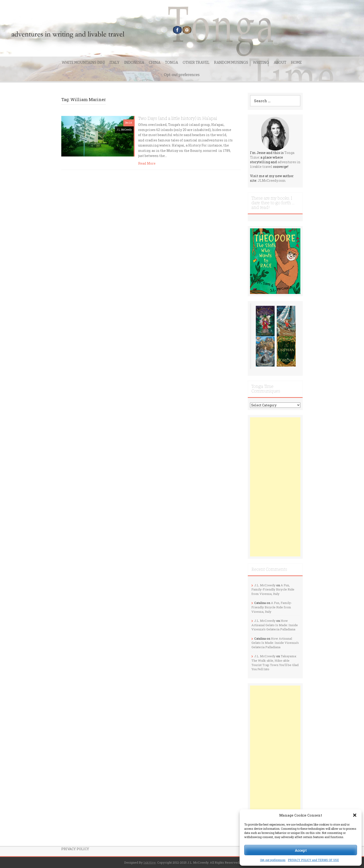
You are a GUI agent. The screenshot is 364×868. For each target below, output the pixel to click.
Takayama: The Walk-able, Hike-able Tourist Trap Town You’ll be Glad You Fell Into (275, 663)
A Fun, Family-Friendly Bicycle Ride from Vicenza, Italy (273, 589)
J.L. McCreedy (124, 130)
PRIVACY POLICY (75, 849)
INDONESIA (134, 62)
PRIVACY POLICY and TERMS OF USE (313, 860)
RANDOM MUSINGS (231, 62)
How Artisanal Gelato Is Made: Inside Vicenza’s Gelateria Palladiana (275, 625)
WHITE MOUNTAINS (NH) (83, 62)
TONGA (172, 62)
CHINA (155, 62)
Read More (147, 163)
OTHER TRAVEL (196, 62)
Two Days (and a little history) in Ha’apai (178, 118)
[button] (355, 815)
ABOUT (280, 62)
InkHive (150, 862)
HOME (296, 62)
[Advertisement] (275, 487)
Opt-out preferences (273, 860)
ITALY (115, 62)
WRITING (261, 62)
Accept (301, 850)
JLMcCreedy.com (272, 180)
